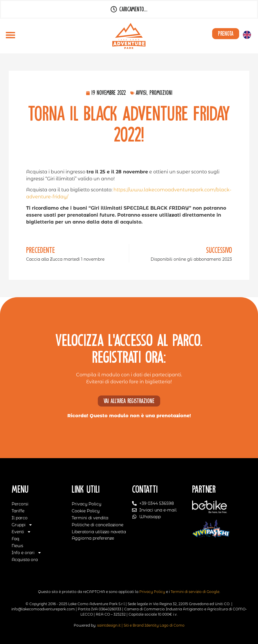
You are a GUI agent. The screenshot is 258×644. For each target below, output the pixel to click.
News (17, 546)
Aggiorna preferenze (93, 538)
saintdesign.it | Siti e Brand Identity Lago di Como (141, 625)
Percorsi (20, 504)
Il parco (20, 518)
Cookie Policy (86, 511)
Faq (15, 539)
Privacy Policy (86, 504)
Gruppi (22, 525)
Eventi (21, 532)
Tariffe (18, 511)
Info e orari (27, 553)
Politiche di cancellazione (98, 525)
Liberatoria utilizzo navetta (99, 532)
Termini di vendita (90, 518)
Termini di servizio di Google (195, 592)
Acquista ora (25, 560)
